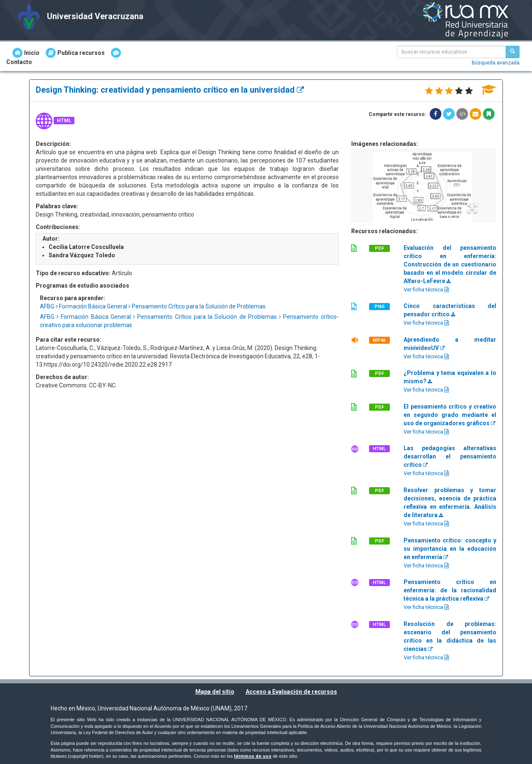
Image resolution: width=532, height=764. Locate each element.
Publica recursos (75, 53)
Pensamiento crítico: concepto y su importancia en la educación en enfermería (450, 549)
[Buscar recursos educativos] (512, 52)
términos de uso (253, 756)
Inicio (26, 53)
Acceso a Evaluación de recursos (291, 692)
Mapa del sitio (215, 692)
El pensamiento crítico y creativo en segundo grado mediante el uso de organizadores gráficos (450, 415)
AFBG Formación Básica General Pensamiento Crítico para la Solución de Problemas (153, 306)
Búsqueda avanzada (496, 63)
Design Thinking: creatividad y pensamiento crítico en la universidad (170, 90)
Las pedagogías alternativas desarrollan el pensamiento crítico (450, 456)
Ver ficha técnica (426, 290)
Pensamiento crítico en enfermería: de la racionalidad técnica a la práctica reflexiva (450, 590)
